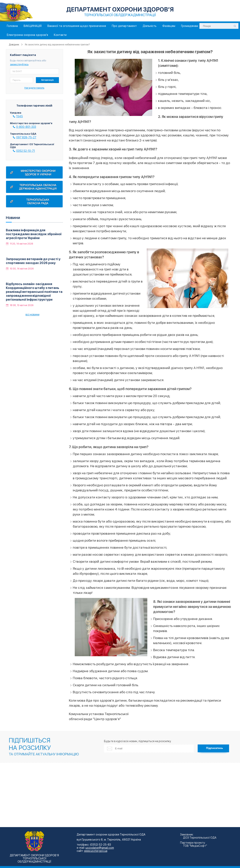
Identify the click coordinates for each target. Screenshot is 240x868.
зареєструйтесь (19, 64)
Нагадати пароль (34, 88)
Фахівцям (169, 26)
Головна (12, 26)
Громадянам (190, 26)
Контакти (60, 35)
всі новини (32, 314)
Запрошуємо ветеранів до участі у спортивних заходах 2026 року (33, 261)
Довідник (14, 45)
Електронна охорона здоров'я (27, 35)
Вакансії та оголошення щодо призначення (77, 26)
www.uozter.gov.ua (96, 851)
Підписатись (214, 748)
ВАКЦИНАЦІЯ (33, 26)
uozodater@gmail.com (100, 848)
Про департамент (124, 26)
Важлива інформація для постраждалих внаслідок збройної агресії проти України (34, 234)
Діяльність (150, 26)
